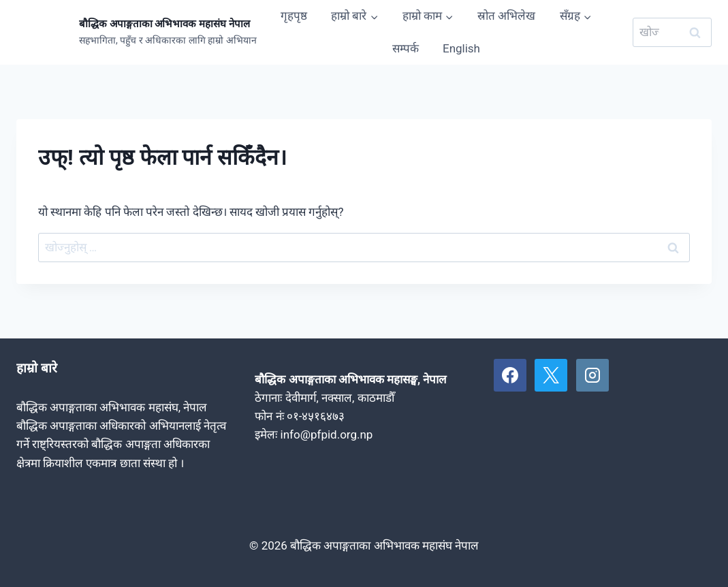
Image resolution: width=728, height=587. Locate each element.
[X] (551, 375)
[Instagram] (592, 375)
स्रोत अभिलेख (506, 16)
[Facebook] (510, 375)
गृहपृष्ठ (294, 16)
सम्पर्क (406, 48)
